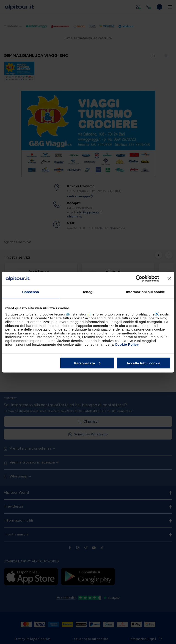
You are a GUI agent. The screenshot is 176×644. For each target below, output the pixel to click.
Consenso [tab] (31, 292)
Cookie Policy (127, 344)
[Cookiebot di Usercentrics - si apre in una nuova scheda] (139, 278)
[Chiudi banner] (169, 278)
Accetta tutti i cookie (144, 363)
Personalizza (87, 363)
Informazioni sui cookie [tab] (145, 292)
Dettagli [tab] (88, 292)
